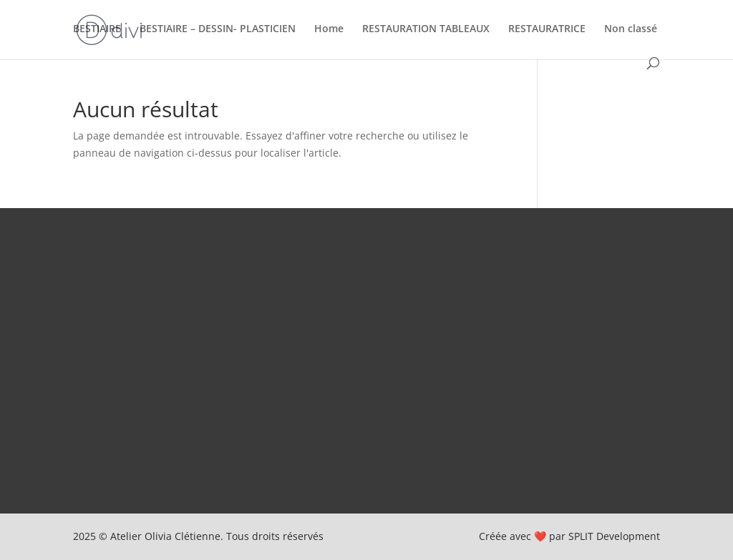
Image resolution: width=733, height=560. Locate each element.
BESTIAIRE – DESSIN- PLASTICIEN (218, 29)
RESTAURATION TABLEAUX (426, 29)
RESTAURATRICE (547, 29)
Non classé (631, 29)
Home (329, 29)
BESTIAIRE (97, 29)
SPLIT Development (614, 536)
